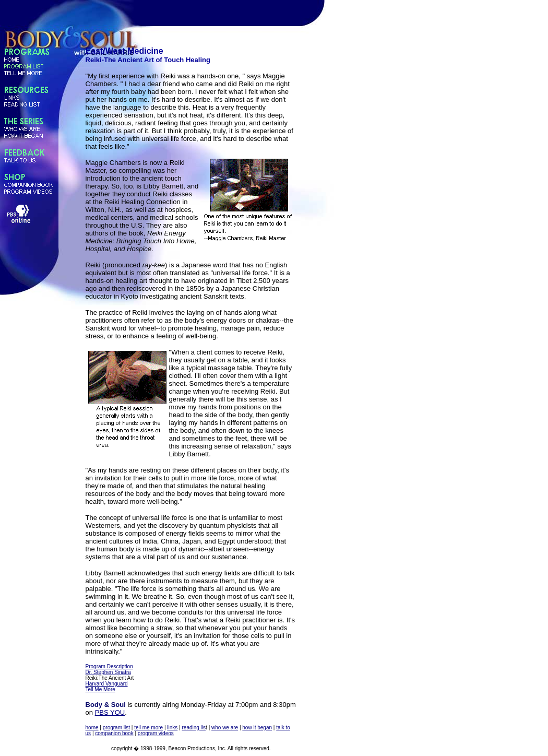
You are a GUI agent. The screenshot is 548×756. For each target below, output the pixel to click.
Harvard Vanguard (107, 684)
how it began (257, 728)
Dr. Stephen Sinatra (108, 672)
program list (116, 728)
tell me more (148, 728)
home (92, 728)
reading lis (194, 728)
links (172, 728)
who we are (225, 728)
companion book (114, 733)
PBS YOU (110, 712)
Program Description (109, 666)
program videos (156, 733)
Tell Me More (100, 689)
